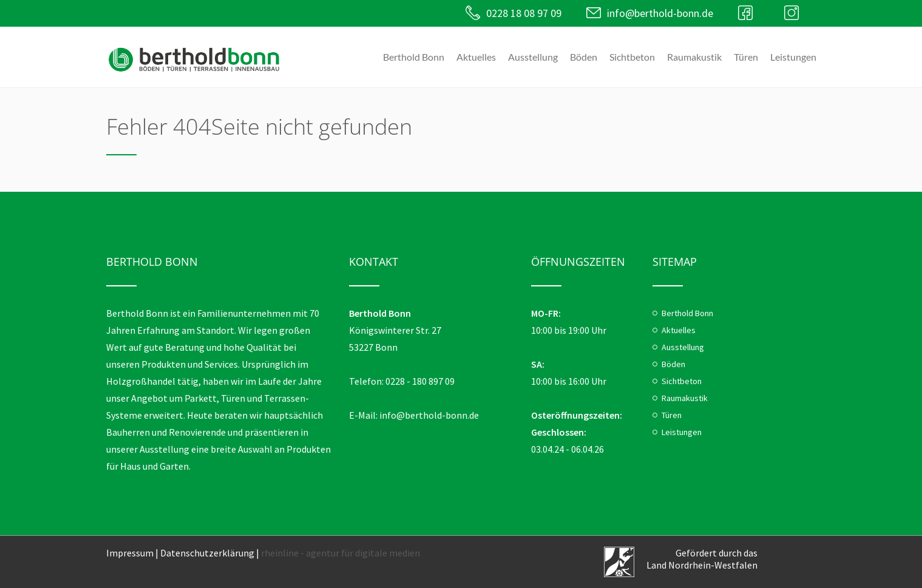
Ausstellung (533, 57)
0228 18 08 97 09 (518, 13)
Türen (746, 57)
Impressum (130, 553)
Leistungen (793, 57)
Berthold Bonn (414, 57)
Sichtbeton (632, 57)
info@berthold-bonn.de (656, 13)
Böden (584, 57)
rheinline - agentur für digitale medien (341, 553)
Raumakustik (694, 57)
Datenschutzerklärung (207, 553)
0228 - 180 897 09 (420, 381)
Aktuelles (476, 57)
